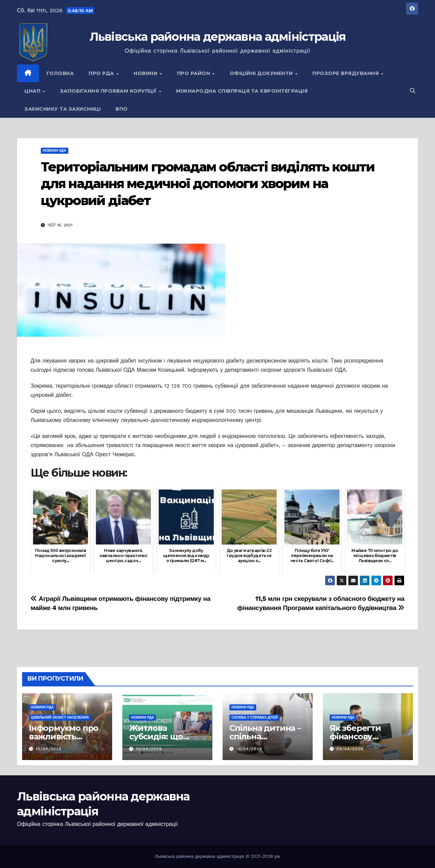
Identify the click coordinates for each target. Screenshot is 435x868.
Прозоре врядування (346, 73)
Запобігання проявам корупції (109, 91)
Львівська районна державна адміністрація (218, 37)
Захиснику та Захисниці (63, 109)
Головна (60, 73)
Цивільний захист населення (60, 717)
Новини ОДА (55, 151)
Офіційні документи (262, 73)
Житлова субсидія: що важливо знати (161, 736)
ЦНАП (33, 91)
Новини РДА (42, 707)
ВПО (122, 109)
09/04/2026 (350, 749)
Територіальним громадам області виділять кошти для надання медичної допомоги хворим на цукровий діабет (208, 184)
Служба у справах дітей (255, 717)
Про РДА (102, 73)
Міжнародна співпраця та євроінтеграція (242, 91)
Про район (194, 73)
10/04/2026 (49, 749)
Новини (146, 73)
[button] (413, 91)
